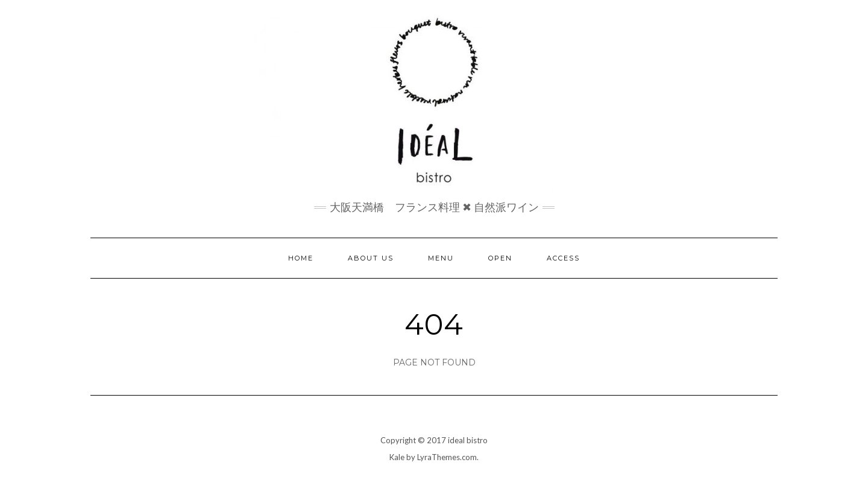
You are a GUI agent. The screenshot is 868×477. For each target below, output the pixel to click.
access (563, 258)
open (500, 258)
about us (371, 258)
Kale (397, 457)
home (301, 258)
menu (441, 258)
